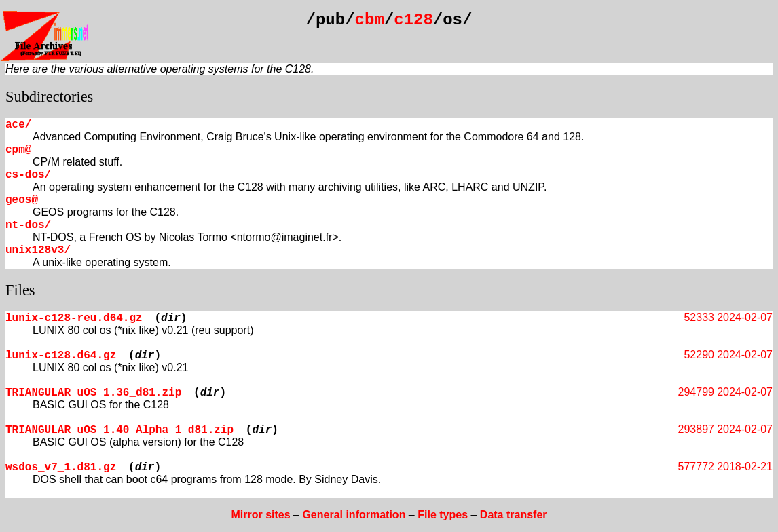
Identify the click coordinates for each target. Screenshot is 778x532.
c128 (413, 20)
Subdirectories (49, 97)
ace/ (18, 125)
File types (443, 515)
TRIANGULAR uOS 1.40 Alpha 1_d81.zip (119, 430)
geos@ (22, 200)
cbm (370, 20)
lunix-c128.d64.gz (61, 356)
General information (354, 515)
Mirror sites (260, 515)
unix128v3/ (38, 250)
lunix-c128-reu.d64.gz (74, 318)
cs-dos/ (28, 175)
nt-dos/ (28, 225)
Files (20, 290)
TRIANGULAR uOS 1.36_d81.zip (93, 393)
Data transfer (514, 515)
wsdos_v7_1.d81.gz (61, 468)
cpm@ (18, 150)
